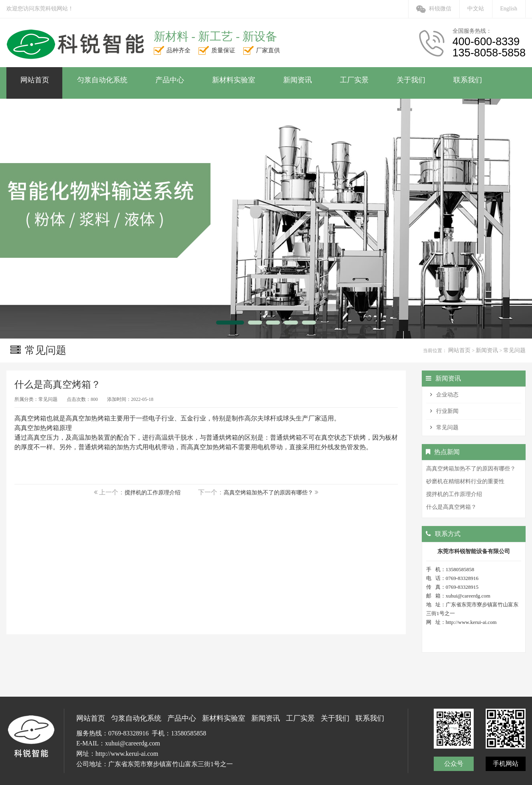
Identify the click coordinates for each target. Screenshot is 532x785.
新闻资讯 (487, 350)
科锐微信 (434, 9)
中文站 (476, 9)
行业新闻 (447, 411)
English (509, 9)
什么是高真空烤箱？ (451, 507)
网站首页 (459, 350)
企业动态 (447, 395)
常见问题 (514, 350)
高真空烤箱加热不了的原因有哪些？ (268, 493)
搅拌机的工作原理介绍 (153, 493)
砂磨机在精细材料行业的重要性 (465, 481)
